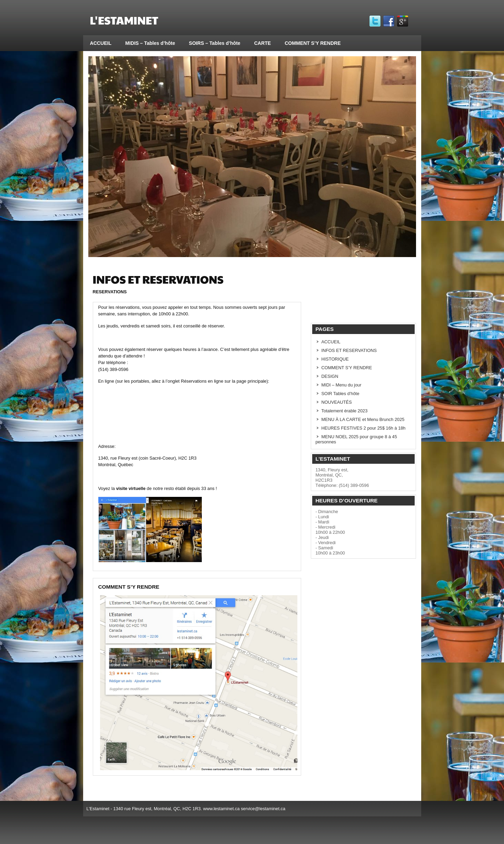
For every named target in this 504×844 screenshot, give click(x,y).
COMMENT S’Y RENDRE (313, 43)
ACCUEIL (101, 43)
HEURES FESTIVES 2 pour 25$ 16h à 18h (364, 428)
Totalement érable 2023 (345, 411)
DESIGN (330, 376)
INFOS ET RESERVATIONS (349, 350)
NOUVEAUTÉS (337, 402)
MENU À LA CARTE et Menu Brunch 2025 (363, 419)
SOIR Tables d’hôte (340, 394)
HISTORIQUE (335, 359)
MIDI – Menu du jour (342, 385)
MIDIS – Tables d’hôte (150, 43)
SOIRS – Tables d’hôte (215, 43)
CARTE (263, 43)
